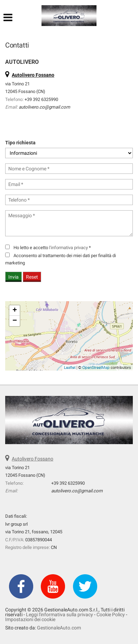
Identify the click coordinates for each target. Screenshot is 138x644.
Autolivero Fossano (33, 459)
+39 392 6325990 (41, 99)
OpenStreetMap (96, 367)
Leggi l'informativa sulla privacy (59, 615)
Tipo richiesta (20, 143)
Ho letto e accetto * (52, 248)
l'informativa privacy (68, 248)
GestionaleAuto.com (59, 628)
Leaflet (70, 367)
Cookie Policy (111, 615)
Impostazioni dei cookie (30, 619)
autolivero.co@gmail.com (44, 107)
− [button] (15, 321)
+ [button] (15, 311)
